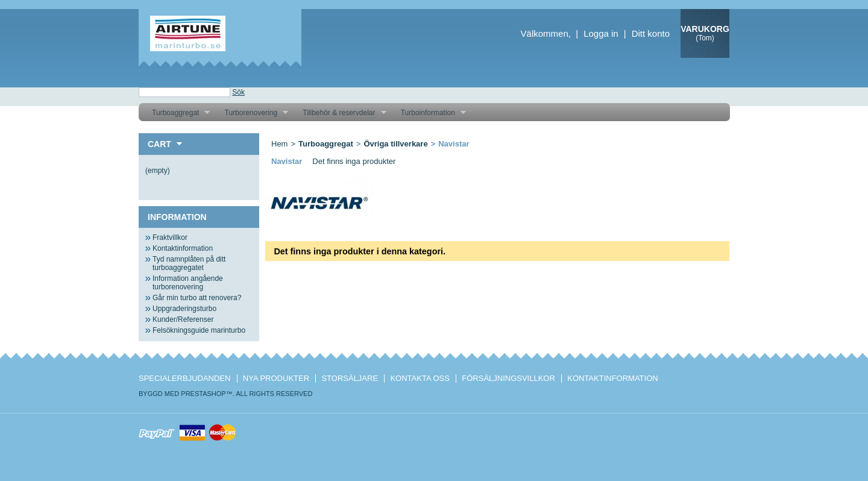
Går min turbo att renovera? (197, 298)
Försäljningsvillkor (508, 378)
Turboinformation (429, 113)
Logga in (601, 33)
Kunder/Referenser (183, 319)
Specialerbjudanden (184, 378)
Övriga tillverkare (395, 144)
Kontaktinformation (183, 248)
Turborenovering (252, 113)
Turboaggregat (176, 113)
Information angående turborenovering (188, 283)
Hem (279, 144)
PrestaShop (203, 394)
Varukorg (705, 29)
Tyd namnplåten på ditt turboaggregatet (189, 263)
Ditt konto (651, 33)
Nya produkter (276, 378)
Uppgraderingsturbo (184, 309)
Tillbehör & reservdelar (340, 113)
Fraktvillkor (170, 237)
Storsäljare (350, 378)
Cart (159, 144)
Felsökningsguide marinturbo (199, 330)
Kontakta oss (420, 378)
